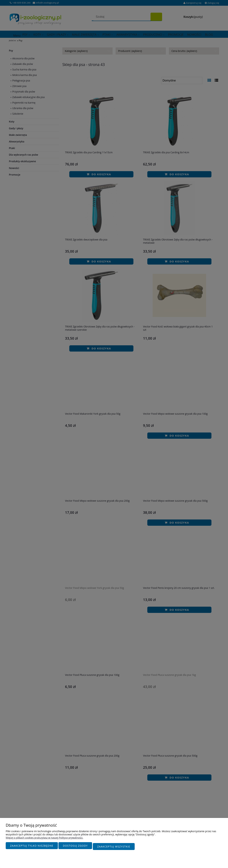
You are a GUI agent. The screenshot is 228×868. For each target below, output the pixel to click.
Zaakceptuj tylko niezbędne (32, 847)
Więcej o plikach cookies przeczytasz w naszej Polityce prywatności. (44, 839)
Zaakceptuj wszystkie (114, 847)
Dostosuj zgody (75, 847)
